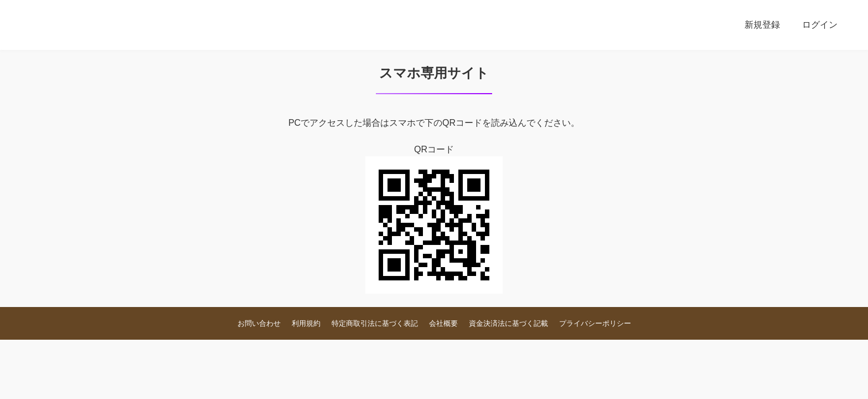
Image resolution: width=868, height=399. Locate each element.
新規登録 (762, 25)
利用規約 (306, 323)
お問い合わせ (259, 323)
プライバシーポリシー (595, 323)
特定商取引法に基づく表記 (375, 323)
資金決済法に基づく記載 (508, 323)
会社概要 (443, 323)
